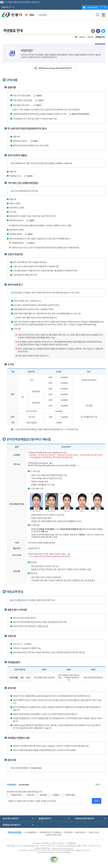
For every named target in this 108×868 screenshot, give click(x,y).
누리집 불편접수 (31, 832)
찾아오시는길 (94, 832)
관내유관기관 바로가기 (11, 825)
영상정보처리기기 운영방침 (50, 832)
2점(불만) (56, 795)
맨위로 (98, 785)
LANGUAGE (92, 7)
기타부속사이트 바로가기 (84, 819)
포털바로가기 (6, 7)
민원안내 (82, 37)
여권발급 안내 (100, 37)
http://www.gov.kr (41, 463)
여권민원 (90, 37)
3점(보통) (43, 795)
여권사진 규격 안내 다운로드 (81, 114)
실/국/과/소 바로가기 (11, 819)
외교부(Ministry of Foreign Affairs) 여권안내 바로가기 (55, 68)
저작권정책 (68, 832)
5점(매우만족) (16, 795)
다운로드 (39, 96)
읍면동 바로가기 (45, 819)
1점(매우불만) (70, 795)
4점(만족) (31, 795)
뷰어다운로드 (81, 832)
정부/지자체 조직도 (54, 835)
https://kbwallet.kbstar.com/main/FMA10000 (56, 465)
